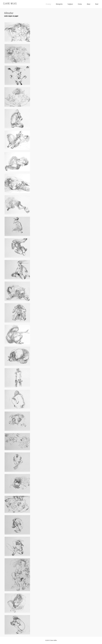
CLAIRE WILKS (10, 3)
